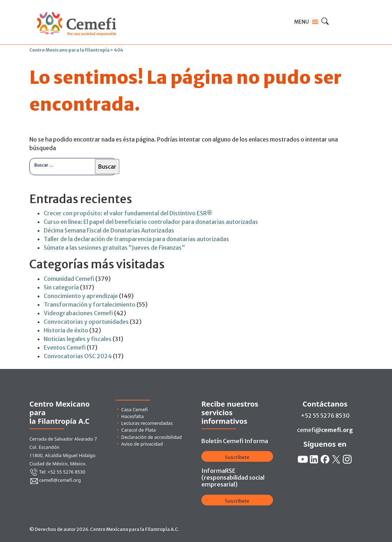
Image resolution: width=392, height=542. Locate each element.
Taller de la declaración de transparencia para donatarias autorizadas (136, 239)
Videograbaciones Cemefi (78, 313)
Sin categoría (61, 287)
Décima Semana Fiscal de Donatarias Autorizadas (109, 230)
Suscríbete (237, 457)
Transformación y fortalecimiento (90, 304)
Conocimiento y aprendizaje (81, 296)
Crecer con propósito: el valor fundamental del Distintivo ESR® (128, 213)
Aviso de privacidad (142, 444)
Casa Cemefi (134, 409)
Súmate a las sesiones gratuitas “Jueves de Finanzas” (114, 248)
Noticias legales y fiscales (78, 339)
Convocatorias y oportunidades (86, 322)
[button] (302, 22)
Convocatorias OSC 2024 (78, 356)
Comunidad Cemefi (69, 279)
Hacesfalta (132, 416)
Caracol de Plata (138, 430)
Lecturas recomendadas (147, 423)
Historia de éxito (66, 330)
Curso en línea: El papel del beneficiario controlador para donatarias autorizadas (151, 222)
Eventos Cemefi (65, 347)
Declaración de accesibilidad (151, 437)
